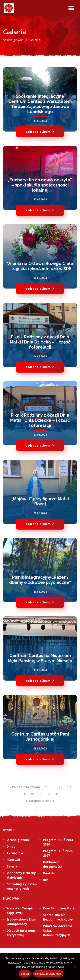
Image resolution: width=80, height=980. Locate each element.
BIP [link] (45, 880)
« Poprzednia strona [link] (25, 787)
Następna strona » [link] (40, 801)
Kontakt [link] (49, 873)
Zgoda (25, 974)
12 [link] (60, 787)
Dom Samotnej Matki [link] (59, 908)
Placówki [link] (13, 860)
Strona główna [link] (18, 840)
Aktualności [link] (15, 853)
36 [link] (57, 794)
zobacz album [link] (40, 132)
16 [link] (41, 794)
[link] (9, 8)
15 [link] (32, 794)
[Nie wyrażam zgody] (75, 967)
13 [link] (69, 787)
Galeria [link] (12, 866)
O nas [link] (11, 846)
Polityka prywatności (48, 974)
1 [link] (46, 787)
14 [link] (23, 794)
